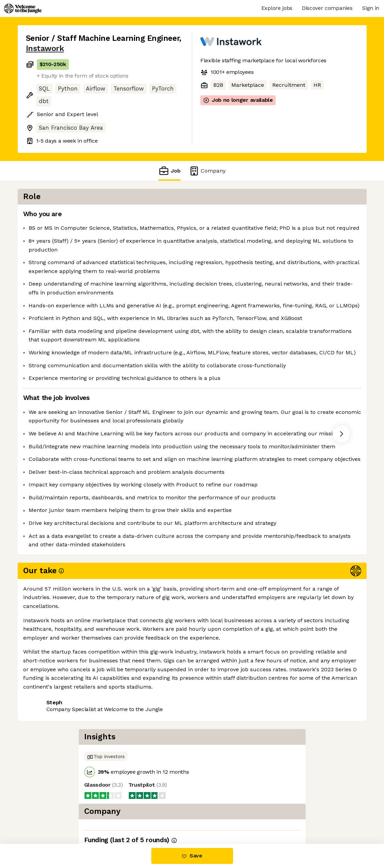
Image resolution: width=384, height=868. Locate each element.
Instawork (45, 49)
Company (207, 171)
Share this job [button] (45, 815)
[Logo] (23, 9)
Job (169, 171)
